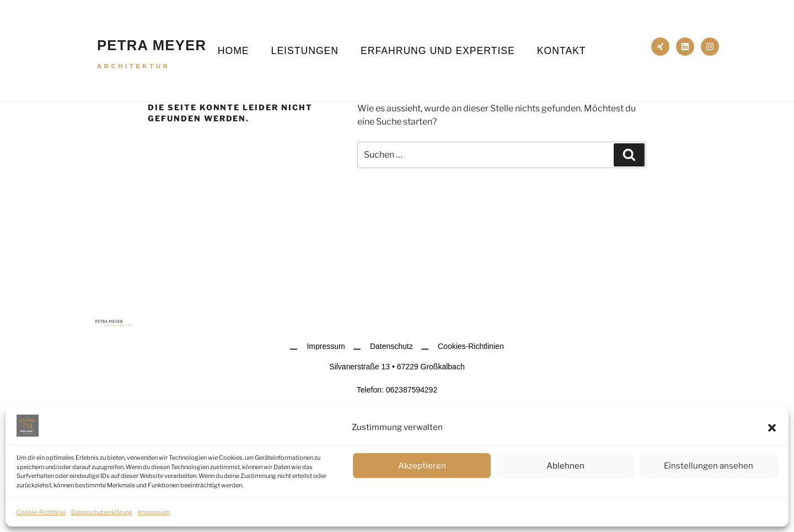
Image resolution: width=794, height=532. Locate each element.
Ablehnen (565, 466)
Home (234, 51)
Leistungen (305, 51)
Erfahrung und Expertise (438, 51)
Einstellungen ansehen (709, 466)
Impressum (154, 512)
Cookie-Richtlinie (41, 512)
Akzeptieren (422, 466)
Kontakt (562, 51)
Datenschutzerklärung (102, 512)
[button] (772, 428)
